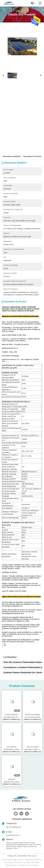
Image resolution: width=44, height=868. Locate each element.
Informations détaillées (12, 156)
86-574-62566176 (13, 827)
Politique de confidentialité (17, 856)
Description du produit (32, 156)
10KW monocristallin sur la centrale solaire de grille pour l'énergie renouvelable (33, 716)
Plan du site (32, 856)
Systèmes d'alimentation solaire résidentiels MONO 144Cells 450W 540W (11, 781)
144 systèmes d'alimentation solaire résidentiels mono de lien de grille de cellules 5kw (11, 748)
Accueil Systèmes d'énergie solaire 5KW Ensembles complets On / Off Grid (11, 716)
